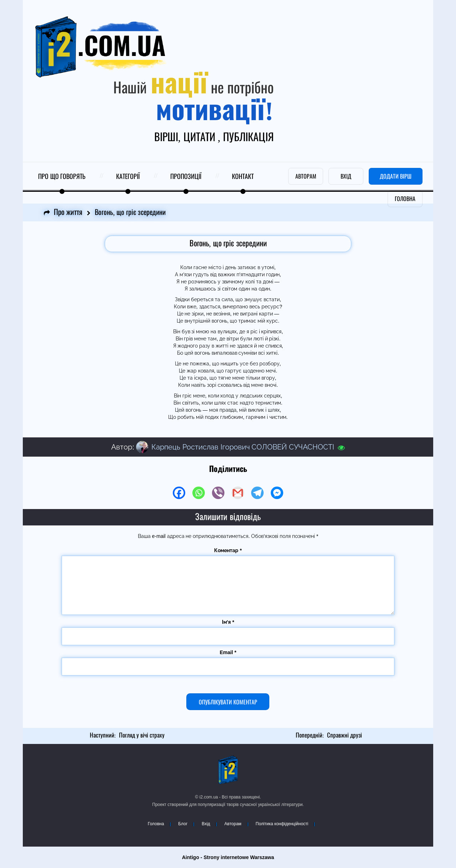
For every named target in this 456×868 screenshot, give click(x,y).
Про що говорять (62, 177)
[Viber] (218, 493)
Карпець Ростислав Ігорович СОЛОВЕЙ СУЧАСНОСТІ (243, 447)
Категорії (128, 177)
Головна (156, 824)
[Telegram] (257, 493)
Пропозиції (186, 177)
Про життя (68, 212)
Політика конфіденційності (282, 824)
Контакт (243, 177)
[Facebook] (179, 493)
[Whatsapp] (199, 493)
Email (228, 652)
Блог (183, 824)
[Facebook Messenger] (277, 493)
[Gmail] (238, 493)
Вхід (206, 824)
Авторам (233, 824)
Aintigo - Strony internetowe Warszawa (228, 857)
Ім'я (228, 622)
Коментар (228, 550)
